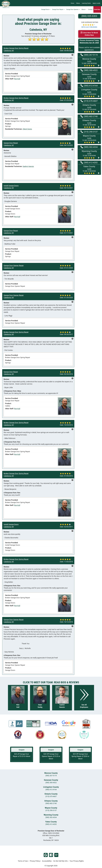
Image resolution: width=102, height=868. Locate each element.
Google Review (46, 855)
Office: (51, 833)
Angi (56, 855)
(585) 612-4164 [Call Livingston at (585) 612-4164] (89, 86)
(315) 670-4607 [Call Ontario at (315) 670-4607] (89, 101)
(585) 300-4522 (51, 783)
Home (73, 3)
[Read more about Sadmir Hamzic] (62, 698)
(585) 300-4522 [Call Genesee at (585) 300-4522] (89, 70)
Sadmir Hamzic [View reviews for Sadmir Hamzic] (28, 166)
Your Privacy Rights (77, 861)
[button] (89, 62)
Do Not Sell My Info (60, 861)
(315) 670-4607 (51, 796)
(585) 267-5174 (51, 776)
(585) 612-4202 (51, 824)
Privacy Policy (35, 861)
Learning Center (86, 3)
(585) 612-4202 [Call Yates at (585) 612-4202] (89, 162)
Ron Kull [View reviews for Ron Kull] (17, 79)
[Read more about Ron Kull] (18, 698)
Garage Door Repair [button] (58, 10)
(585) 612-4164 (51, 790)
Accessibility (47, 861)
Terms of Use (23, 861)
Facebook (51, 855)
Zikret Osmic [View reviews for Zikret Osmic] (27, 129)
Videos (78, 3)
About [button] (84, 10)
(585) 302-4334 (51, 817)
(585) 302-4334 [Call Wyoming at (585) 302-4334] (89, 147)
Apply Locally (96, 3)
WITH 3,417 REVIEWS (89, 27)
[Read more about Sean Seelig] (40, 698)
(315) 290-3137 (51, 810)
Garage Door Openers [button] (73, 10)
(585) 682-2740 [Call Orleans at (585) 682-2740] (89, 116)
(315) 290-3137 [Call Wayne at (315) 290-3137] (89, 132)
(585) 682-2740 (51, 803)
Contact (90, 10)
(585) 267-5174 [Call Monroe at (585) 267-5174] (89, 55)
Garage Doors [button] (46, 10)
